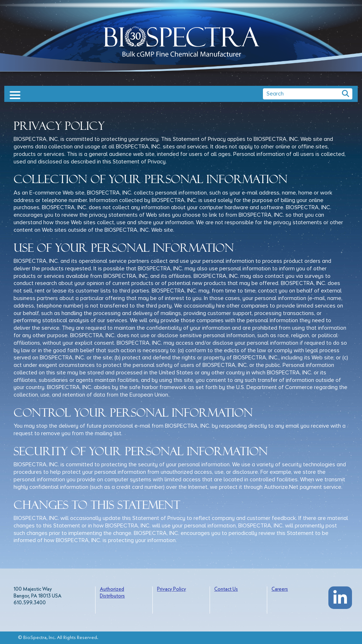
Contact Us (226, 589)
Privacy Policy (172, 589)
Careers (280, 589)
